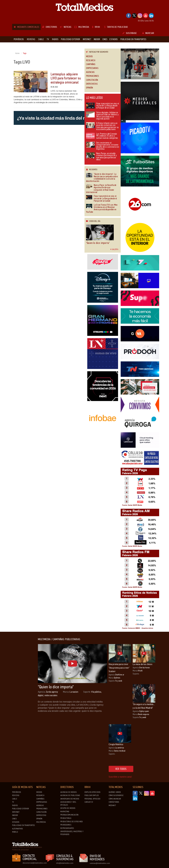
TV (13, 802)
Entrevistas (92, 84)
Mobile (15, 832)
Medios (89, 56)
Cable (15, 799)
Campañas (91, 64)
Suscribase (130, 33)
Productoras (66, 818)
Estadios (16, 822)
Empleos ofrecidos (92, 792)
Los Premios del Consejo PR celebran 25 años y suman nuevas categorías (102, 136)
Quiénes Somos (115, 792)
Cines (14, 819)
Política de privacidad (20, 850)
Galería (114, 249)
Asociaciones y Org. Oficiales (68, 804)
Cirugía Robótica (116, 744)
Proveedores (66, 825)
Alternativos (18, 829)
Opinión (89, 88)
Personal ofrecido (92, 799)
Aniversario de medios (70, 799)
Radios (15, 805)
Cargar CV (89, 802)
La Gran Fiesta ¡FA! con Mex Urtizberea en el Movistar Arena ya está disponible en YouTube (102, 209)
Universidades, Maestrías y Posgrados (72, 833)
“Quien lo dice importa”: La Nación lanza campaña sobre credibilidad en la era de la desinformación (102, 178)
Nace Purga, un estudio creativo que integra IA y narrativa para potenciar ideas (101, 157)
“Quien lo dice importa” (98, 243)
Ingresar (148, 33)
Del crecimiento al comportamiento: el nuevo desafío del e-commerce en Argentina (103, 146)
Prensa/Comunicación (69, 815)
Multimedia (41, 822)
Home (17, 53)
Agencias (90, 72)
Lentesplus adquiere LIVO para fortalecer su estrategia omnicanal (66, 78)
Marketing (65, 812)
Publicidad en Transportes (23, 825)
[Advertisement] (24, 684)
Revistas (16, 795)
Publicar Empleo (92, 795)
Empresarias (92, 68)
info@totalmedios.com (65, 863)
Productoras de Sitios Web (71, 822)
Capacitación (92, 80)
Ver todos (121, 769)
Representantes (67, 828)
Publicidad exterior (21, 809)
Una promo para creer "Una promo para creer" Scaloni (119, 668)
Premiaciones (92, 76)
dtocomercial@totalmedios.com (34, 863)
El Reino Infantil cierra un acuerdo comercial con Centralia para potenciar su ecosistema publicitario (102, 127)
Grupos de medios (68, 808)
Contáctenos (114, 802)
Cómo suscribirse (116, 795)
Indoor (15, 815)
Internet (16, 812)
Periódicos (17, 792)
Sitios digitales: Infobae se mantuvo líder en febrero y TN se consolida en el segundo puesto (102, 116)
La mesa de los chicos (142, 664)
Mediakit (112, 805)
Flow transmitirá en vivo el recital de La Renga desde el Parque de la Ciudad (102, 106)
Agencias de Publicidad (70, 795)
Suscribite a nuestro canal (120, 777)
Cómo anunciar (115, 799)
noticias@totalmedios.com (100, 863)
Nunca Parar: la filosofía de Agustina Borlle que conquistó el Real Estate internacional (101, 189)
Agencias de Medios (68, 792)
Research (91, 60)
